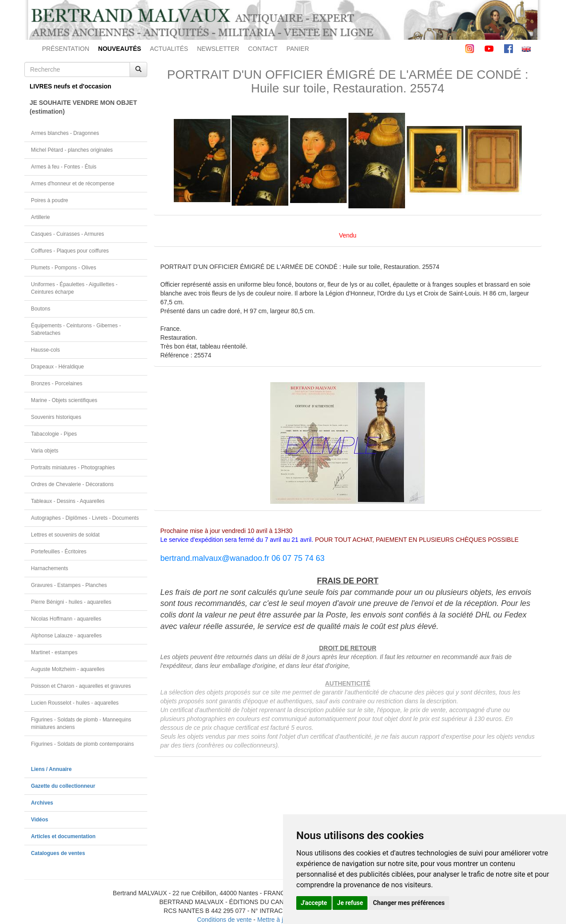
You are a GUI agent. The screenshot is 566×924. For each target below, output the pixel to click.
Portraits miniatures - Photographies (73, 468)
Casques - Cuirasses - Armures (67, 234)
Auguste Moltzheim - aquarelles (68, 669)
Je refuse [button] (350, 903)
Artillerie (40, 217)
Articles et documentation (63, 836)
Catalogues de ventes (58, 853)
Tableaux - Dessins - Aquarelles (68, 501)
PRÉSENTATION (66, 49)
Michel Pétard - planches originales (72, 150)
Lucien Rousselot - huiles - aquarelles (75, 703)
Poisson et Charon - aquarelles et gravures (81, 686)
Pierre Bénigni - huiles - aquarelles (71, 602)
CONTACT (263, 49)
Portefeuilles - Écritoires (59, 552)
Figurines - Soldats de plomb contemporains (82, 744)
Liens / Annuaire (51, 769)
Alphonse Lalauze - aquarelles (66, 636)
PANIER (298, 49)
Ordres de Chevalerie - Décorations (72, 484)
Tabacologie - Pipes (54, 434)
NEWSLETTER (218, 49)
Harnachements (50, 568)
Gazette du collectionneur (63, 786)
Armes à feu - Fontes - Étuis (64, 167)
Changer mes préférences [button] (409, 903)
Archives (42, 803)
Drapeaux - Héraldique (57, 367)
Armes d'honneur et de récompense (73, 184)
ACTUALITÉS (169, 49)
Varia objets (45, 451)
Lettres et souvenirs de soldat (65, 535)
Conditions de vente (224, 920)
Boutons (41, 309)
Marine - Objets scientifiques (64, 400)
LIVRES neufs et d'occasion (71, 86)
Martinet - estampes (54, 652)
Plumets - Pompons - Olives (63, 268)
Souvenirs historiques (56, 417)
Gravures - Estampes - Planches (69, 585)
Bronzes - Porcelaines (57, 383)
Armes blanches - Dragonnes (65, 133)
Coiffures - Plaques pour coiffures (70, 251)
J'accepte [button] (314, 903)
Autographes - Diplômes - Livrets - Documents (85, 518)
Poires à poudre (50, 200)
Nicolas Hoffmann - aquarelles (66, 619)
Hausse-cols (45, 350)
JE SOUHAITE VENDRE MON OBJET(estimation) (83, 107)
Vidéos (40, 820)
